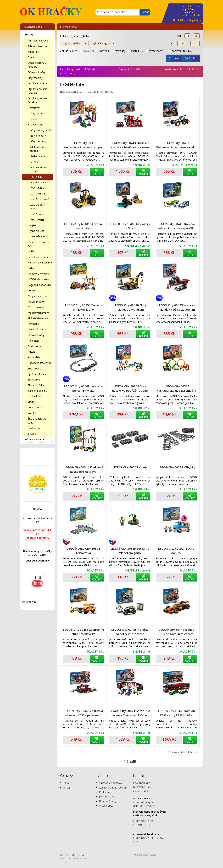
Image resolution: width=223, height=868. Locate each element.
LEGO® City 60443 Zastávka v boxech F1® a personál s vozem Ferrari (83, 713)
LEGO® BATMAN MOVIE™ (38, 169)
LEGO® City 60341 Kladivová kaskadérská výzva (83, 469)
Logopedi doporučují (39, 285)
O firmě (67, 783)
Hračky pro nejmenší (39, 130)
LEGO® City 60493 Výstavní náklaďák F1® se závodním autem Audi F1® (176, 307)
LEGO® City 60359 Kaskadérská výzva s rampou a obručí (83, 145)
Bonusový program (110, 801)
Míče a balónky (36, 307)
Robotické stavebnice (40, 363)
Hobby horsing (36, 113)
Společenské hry (37, 374)
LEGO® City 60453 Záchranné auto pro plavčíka (83, 632)
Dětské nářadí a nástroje (38, 149)
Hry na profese (36, 231)
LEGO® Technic (38, 214)
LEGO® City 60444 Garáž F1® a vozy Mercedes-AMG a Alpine (130, 713)
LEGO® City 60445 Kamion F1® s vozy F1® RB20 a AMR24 (176, 713)
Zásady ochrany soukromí (114, 788)
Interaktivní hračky (38, 257)
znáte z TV (136, 51)
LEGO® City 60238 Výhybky (176, 467)
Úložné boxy (35, 396)
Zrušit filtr (191, 58)
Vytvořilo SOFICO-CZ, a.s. (145, 855)
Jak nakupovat (107, 796)
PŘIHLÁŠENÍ (180, 20)
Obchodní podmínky (38, 561)
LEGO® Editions (38, 188)
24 (188, 69)
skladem (87, 51)
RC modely (34, 357)
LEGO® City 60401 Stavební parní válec (83, 226)
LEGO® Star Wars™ (40, 199)
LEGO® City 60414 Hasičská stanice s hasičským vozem (130, 145)
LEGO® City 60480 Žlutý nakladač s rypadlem (130, 307)
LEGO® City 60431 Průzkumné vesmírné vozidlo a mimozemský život (176, 145)
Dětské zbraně (37, 156)
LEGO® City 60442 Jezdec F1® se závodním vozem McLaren (176, 632)
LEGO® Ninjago (38, 194)
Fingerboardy (35, 78)
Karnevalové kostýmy (40, 263)
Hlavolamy (34, 108)
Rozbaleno (34, 428)
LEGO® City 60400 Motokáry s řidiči (130, 226)
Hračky (29, 35)
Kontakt (67, 788)
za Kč (192, 11)
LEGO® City (36, 177)
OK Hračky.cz (29, 602)
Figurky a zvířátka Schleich (38, 91)
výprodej (119, 51)
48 (193, 69)
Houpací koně (35, 125)
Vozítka (32, 413)
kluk (75, 36)
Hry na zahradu (36, 236)
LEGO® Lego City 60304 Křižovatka (83, 551)
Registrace (195, 20)
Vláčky (31, 402)
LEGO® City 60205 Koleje (130, 467)
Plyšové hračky (36, 335)
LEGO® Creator (38, 182)
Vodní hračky (35, 407)
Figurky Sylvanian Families (37, 100)
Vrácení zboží (107, 806)
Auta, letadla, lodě (38, 41)
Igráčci (31, 251)
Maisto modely (36, 302)
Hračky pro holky (37, 136)
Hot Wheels (36, 162)
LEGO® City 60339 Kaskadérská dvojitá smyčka (176, 388)
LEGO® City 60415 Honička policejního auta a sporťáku (176, 226)
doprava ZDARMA (180, 51)
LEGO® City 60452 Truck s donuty (176, 551)
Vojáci (33, 225)
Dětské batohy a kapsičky (37, 65)
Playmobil (33, 324)
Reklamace (105, 792)
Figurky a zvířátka (38, 83)
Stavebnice (34, 380)
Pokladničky (34, 346)
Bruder (32, 57)
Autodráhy (34, 52)
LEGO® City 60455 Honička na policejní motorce (130, 632)
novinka (103, 51)
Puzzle (31, 352)
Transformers (37, 220)
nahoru (64, 855)
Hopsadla (33, 119)
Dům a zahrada (35, 439)
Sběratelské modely (39, 318)
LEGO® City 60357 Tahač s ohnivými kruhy (83, 307)
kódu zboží (92, 69)
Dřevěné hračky (37, 72)
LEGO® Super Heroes (37, 207)
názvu (64, 73)
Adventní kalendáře (38, 46)
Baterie (32, 434)
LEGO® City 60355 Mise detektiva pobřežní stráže (130, 388)
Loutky (32, 290)
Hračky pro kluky (37, 141)
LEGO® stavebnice (38, 279)
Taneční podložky (38, 391)
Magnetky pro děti (38, 296)
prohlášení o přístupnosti (71, 859)
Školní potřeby (36, 385)
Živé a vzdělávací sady (37, 420)
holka (85, 36)
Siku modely (35, 369)
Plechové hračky (37, 329)
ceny (73, 73)
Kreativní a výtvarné (39, 274)
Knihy (31, 268)
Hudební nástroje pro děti (40, 244)
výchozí (77, 69)
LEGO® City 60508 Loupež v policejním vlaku (83, 388)
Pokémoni (34, 341)
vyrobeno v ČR (156, 51)
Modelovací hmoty (38, 313)
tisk (76, 855)
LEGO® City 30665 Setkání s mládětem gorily (130, 551)
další (137, 69)
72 (197, 69)
